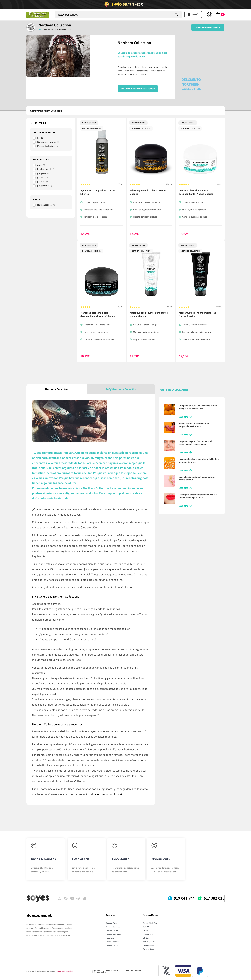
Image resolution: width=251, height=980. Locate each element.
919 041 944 (185, 898)
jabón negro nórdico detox (109, 794)
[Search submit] (177, 14)
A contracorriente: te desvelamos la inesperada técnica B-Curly (195, 425)
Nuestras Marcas (150, 915)
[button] (193, 14)
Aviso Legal (96, 970)
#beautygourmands (39, 916)
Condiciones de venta (113, 970)
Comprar (126, 89)
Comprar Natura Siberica (208, 27)
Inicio (41, 29)
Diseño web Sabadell (64, 971)
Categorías (110, 915)
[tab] (57, 389)
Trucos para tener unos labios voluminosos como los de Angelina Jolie (198, 496)
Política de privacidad (133, 970)
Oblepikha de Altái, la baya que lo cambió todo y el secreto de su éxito (198, 407)
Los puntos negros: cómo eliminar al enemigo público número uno (195, 443)
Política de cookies (99, 972)
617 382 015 (214, 898)
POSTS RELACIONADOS (174, 390)
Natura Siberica (89, 123)
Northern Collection (55, 25)
